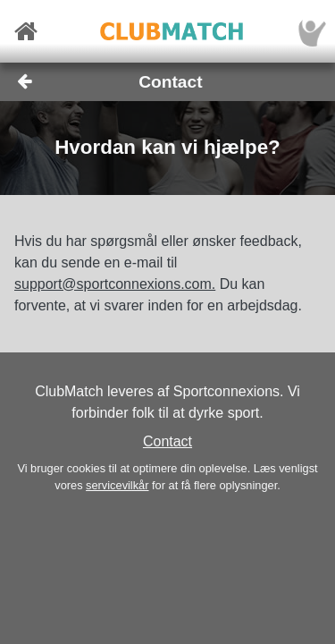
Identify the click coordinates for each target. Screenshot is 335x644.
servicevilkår (117, 485)
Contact (167, 441)
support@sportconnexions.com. (115, 284)
